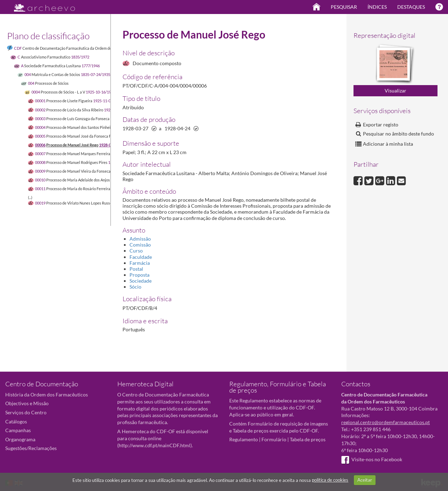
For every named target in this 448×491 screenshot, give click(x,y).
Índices (377, 7)
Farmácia (140, 263)
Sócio (135, 287)
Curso (136, 251)
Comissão (140, 245)
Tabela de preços (308, 439)
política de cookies (330, 480)
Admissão (140, 239)
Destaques (411, 7)
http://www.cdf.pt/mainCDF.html (155, 445)
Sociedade (141, 281)
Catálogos (16, 421)
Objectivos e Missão (27, 403)
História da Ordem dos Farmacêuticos (47, 395)
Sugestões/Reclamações (31, 448)
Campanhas (18, 430)
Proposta (139, 275)
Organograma (20, 439)
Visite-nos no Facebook (372, 459)
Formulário (274, 439)
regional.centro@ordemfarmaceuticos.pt (386, 422)
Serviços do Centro (26, 412)
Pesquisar (344, 7)
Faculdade (141, 257)
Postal (136, 269)
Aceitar (365, 480)
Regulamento (244, 439)
